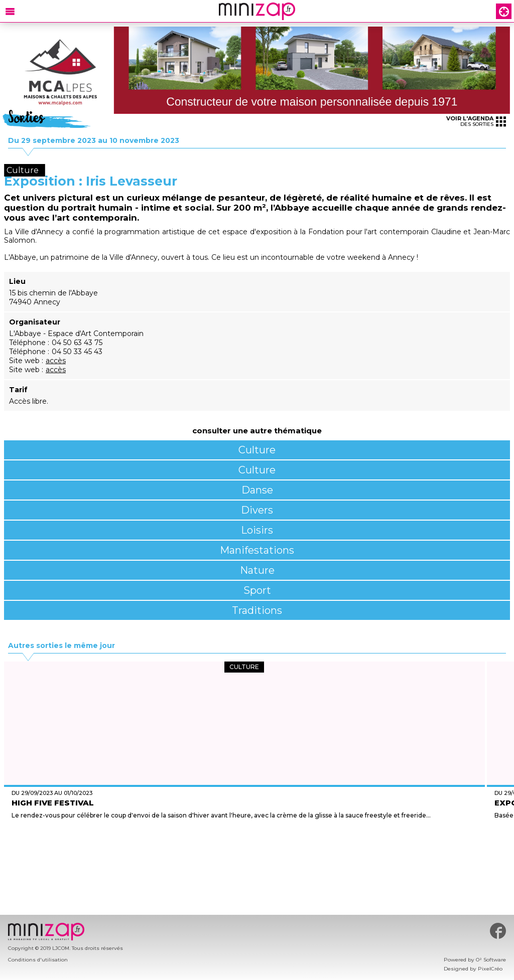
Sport (257, 590)
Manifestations (257, 550)
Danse (257, 490)
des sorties (476, 121)
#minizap (498, 931)
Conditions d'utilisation (38, 960)
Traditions (257, 610)
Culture (257, 450)
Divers (257, 510)
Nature (257, 570)
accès (56, 361)
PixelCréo (490, 969)
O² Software (491, 960)
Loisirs (257, 530)
